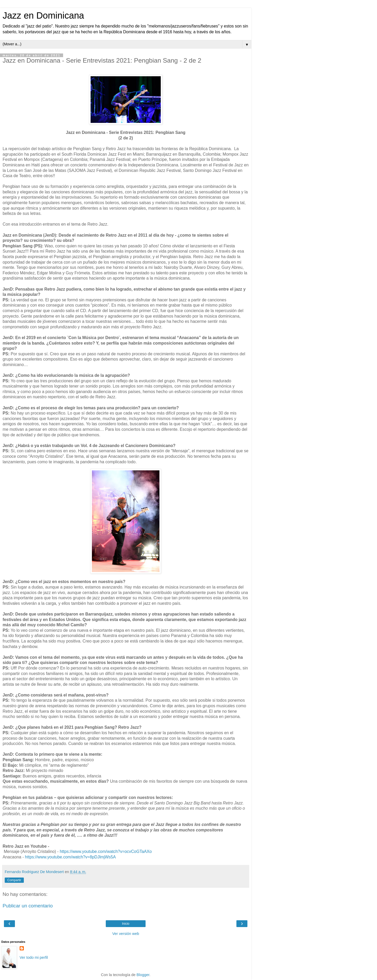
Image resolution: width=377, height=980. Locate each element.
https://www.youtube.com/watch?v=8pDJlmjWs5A (70, 857)
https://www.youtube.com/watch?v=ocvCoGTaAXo (106, 851)
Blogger (143, 975)
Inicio (126, 924)
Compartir (14, 880)
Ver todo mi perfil (34, 957)
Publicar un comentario (28, 906)
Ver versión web (126, 934)
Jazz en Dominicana (43, 15)
